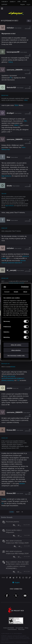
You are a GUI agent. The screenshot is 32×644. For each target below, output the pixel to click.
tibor (8, 157)
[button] (2, 8)
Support (4, 4)
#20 (28, 493)
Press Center (21, 629)
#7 (28, 157)
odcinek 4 (19, 263)
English (16, 582)
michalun (10, 28)
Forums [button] (4, 2)
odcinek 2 (5, 263)
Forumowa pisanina (12, 522)
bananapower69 (13, 52)
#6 (28, 143)
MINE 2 (17, 125)
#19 (28, 430)
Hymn (5, 376)
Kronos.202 (11, 430)
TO (11, 78)
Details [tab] (16, 292)
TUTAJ (4, 499)
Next (18, 512)
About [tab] (25, 292)
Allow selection (16, 350)
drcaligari (10, 113)
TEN (25, 121)
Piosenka (9, 378)
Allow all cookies (16, 345)
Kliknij (11, 62)
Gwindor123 (11, 88)
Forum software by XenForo (15, 642)
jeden (24, 256)
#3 (28, 73)
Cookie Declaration (12, 629)
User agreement (19, 628)
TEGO (17, 105)
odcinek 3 (12, 263)
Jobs (19, 2)
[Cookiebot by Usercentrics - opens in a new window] (22, 287)
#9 (28, 220)
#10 (28, 248)
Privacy (26, 628)
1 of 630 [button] (12, 512)
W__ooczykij (11, 270)
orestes (10, 388)
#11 (28, 270)
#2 (28, 55)
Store (24, 2)
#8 (28, 186)
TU (3, 503)
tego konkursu (6, 176)
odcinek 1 (11, 283)
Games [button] (12, 2)
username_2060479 (15, 70)
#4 (28, 88)
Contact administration (9, 628)
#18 (28, 416)
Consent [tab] (7, 292)
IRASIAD (13, 367)
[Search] (29, 21)
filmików (22, 483)
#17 (28, 388)
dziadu (9, 186)
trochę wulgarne (18, 378)
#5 (28, 113)
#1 (28, 28)
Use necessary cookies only (16, 356)
